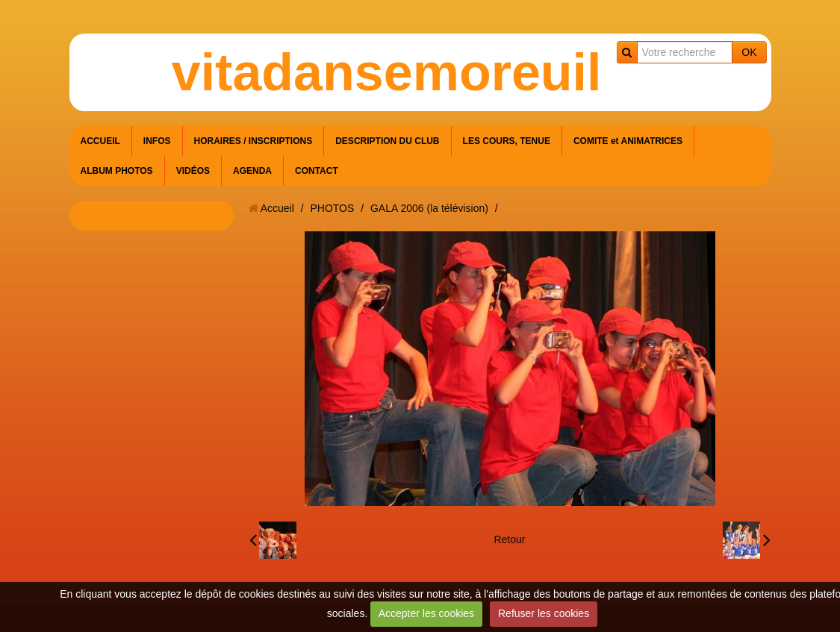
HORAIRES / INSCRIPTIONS (253, 141)
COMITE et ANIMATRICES (628, 141)
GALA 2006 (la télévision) (429, 208)
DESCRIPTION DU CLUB (387, 141)
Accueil (277, 208)
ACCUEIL (100, 141)
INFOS (157, 141)
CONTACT (317, 171)
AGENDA (252, 171)
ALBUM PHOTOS (117, 171)
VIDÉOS (193, 171)
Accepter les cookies (426, 613)
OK (749, 52)
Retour (509, 539)
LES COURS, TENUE (507, 141)
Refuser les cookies (544, 613)
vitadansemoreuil (387, 72)
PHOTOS (332, 208)
